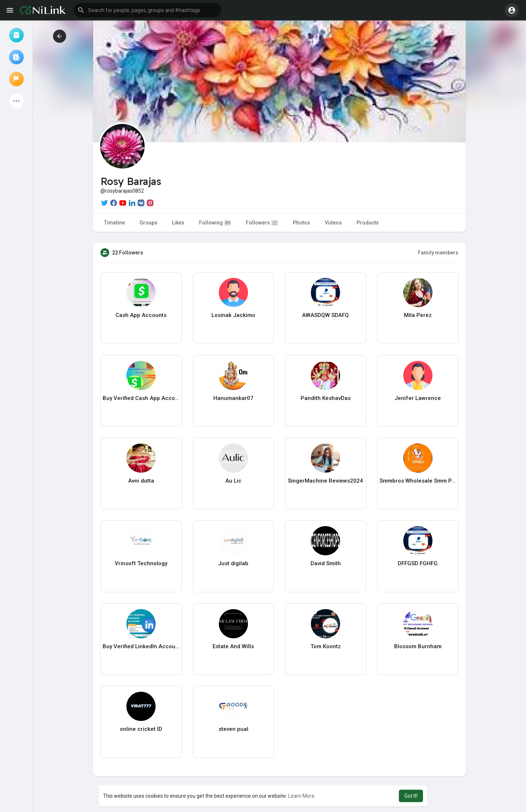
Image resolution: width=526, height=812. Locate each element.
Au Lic (233, 481)
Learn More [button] (301, 796)
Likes (178, 223)
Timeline (115, 223)
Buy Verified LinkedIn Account (141, 646)
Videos (333, 223)
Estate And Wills (233, 646)
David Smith (326, 563)
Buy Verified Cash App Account (141, 398)
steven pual (233, 729)
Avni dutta (141, 481)
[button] (148, 10)
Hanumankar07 (233, 398)
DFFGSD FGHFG (418, 563)
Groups (148, 223)
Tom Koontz (326, 646)
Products (368, 223)
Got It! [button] (411, 796)
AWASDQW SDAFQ (325, 315)
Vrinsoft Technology (141, 563)
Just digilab (233, 563)
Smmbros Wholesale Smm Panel (418, 481)
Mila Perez (418, 315)
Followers (262, 223)
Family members (438, 253)
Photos (302, 223)
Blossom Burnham (418, 646)
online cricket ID (141, 729)
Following (215, 223)
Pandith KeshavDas (326, 398)
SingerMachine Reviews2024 (325, 481)
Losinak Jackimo (233, 315)
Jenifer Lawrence (418, 398)
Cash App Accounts (141, 315)
